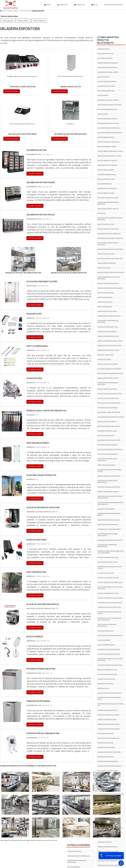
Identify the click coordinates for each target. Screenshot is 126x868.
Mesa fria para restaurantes (108, 525)
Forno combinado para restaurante (110, 151)
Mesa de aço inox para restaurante (110, 288)
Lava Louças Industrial (106, 631)
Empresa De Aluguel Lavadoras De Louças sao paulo (109, 619)
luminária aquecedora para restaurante (107, 535)
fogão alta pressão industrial (108, 851)
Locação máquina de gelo (106, 679)
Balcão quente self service (107, 422)
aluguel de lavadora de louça (108, 578)
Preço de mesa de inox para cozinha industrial (110, 219)
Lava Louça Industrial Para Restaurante (107, 625)
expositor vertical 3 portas (107, 837)
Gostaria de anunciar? (113, 5)
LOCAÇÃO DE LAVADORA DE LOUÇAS (109, 654)
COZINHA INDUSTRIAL (74, 805)
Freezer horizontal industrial (108, 142)
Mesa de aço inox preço (106, 293)
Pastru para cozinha (105, 302)
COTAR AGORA (12, 91)
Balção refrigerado (105, 184)
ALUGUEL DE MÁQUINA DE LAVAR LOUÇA (110, 582)
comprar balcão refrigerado (108, 810)
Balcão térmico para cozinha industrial (108, 244)
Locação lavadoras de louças (108, 558)
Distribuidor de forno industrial (109, 316)
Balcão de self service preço (108, 408)
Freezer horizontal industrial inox (110, 259)
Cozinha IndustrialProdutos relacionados (108, 40)
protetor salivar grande (106, 465)
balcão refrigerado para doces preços (109, 804)
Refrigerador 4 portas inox (107, 188)
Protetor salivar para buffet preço (110, 450)
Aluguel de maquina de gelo (107, 674)
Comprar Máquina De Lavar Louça (109, 607)
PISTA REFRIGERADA (74, 820)
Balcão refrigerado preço (107, 147)
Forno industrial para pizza (107, 68)
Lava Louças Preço (104, 640)
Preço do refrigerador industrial (110, 394)
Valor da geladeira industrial (108, 398)
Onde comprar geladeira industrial (110, 373)
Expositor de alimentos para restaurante (108, 482)
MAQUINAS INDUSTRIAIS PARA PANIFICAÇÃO (77, 815)
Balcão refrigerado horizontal (109, 128)
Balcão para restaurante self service (111, 417)
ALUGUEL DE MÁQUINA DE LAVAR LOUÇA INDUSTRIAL (110, 588)
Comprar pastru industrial (107, 311)
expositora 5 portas (105, 842)
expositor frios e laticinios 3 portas (110, 828)
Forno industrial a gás (106, 54)
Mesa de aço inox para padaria (108, 283)
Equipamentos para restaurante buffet (109, 514)
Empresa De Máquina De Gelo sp (108, 715)
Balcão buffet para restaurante (109, 403)
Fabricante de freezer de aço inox (109, 346)
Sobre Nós (62, 5)
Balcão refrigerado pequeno (108, 63)
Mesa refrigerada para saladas (109, 520)
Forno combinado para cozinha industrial (109, 278)
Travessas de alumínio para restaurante (107, 546)
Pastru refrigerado (105, 307)
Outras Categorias (78, 798)
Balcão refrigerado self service (109, 426)
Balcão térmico (23, 21)
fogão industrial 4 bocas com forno (110, 861)
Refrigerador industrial (106, 86)
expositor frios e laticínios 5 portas (110, 833)
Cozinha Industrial (74, 825)
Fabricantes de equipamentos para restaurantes (110, 497)
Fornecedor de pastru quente (108, 350)
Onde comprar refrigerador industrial (108, 384)
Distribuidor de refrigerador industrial (108, 321)
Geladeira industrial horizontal (109, 234)
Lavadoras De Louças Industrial (109, 650)
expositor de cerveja (105, 819)
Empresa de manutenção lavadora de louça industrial (111, 552)
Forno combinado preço (106, 137)
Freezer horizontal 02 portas (108, 229)
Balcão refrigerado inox (106, 91)
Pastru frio (102, 213)
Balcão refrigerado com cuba (108, 123)
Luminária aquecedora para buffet (110, 540)
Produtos (79, 5)
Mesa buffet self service (106, 509)
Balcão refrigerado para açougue (110, 133)
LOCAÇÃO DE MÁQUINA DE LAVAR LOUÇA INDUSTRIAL (110, 660)
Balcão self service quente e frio (109, 440)
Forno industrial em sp (106, 355)
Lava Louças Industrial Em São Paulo (110, 636)
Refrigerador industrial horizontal (111, 249)
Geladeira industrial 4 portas (108, 72)
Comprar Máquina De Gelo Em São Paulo (109, 698)
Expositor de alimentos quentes (109, 487)
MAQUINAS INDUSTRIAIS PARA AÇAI (79, 809)
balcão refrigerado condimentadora (111, 794)
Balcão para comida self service (109, 412)
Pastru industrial (39, 21)
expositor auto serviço (106, 814)
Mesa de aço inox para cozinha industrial (108, 203)
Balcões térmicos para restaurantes (111, 273)
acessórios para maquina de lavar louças (110, 568)
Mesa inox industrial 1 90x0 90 (108, 209)
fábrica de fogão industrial (107, 847)
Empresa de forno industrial (108, 327)
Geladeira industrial (105, 58)
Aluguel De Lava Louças (106, 573)
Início (47, 5)
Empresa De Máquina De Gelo (108, 710)
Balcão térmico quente (106, 170)
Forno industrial (8, 21)
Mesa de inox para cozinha (107, 82)
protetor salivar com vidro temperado (107, 460)
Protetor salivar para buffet (108, 445)
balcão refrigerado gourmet (108, 799)
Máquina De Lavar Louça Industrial (110, 665)
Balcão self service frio (106, 436)
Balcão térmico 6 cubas (106, 193)
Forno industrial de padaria (107, 165)
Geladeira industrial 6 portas (108, 100)
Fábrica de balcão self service (108, 492)
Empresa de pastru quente (107, 332)
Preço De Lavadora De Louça (107, 670)
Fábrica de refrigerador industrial (110, 341)
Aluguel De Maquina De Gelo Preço (110, 693)
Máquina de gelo (103, 688)
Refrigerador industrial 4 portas (109, 156)
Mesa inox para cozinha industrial (110, 105)
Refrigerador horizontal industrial (111, 238)
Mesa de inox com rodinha (107, 263)
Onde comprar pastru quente (108, 378)
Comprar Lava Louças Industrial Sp (110, 603)
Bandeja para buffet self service (109, 476)
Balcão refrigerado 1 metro (107, 119)
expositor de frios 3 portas (107, 824)
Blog (94, 5)
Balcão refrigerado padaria (107, 109)
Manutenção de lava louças (107, 562)
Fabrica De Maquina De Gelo (107, 720)
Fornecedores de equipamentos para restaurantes (111, 503)
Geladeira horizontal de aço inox (109, 369)
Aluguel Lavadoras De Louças (108, 593)
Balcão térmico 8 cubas (106, 224)
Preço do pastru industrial (107, 389)
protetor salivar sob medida (108, 454)
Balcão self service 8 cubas (107, 431)
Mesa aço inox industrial (106, 179)
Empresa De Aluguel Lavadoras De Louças (109, 613)
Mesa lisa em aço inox (105, 297)
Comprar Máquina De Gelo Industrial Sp (111, 705)
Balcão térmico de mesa (106, 254)
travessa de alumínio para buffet (109, 529)
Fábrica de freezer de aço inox (108, 336)
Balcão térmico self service (107, 161)
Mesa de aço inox (103, 77)
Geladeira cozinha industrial (108, 198)
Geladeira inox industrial (107, 175)
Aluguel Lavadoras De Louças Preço (110, 598)
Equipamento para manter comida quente (110, 471)
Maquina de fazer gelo (106, 684)
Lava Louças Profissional (106, 645)
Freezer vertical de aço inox (107, 364)
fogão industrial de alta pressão (109, 865)
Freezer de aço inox (104, 360)
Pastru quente (103, 114)
